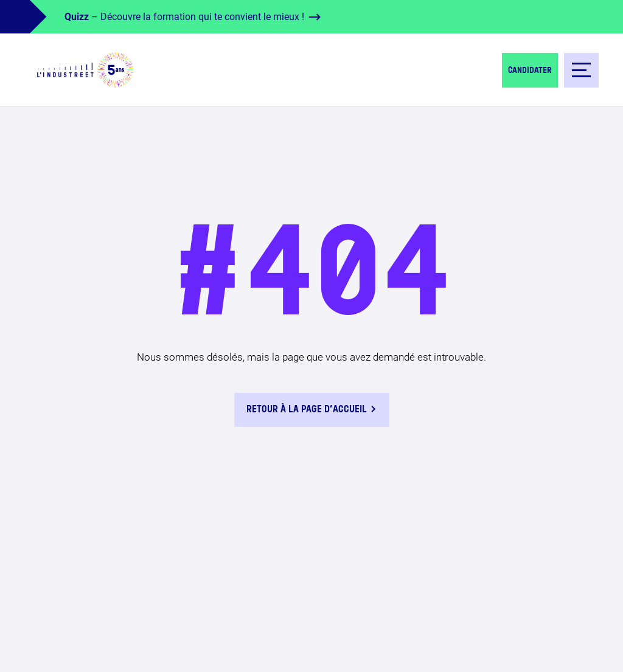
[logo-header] (85, 70)
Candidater (530, 71)
